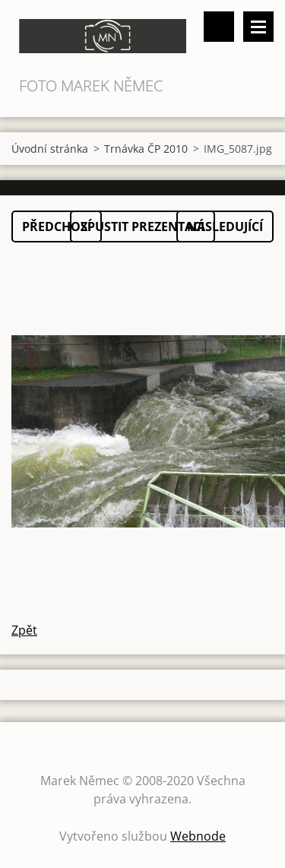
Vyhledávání (219, 27)
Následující (225, 227)
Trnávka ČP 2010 (146, 149)
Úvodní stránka (50, 149)
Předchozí (57, 227)
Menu (258, 27)
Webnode (198, 836)
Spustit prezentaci (142, 227)
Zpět (24, 630)
